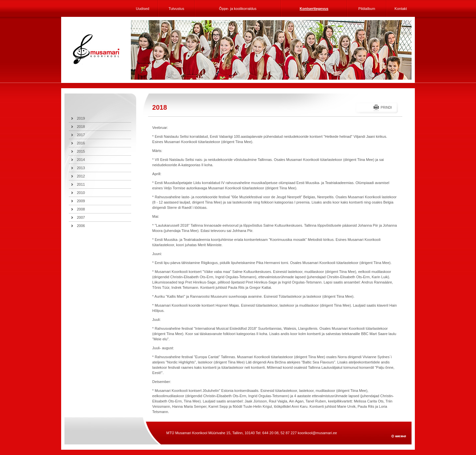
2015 (81, 151)
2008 (81, 209)
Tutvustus (176, 9)
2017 (81, 135)
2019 (81, 118)
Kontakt (401, 9)
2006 (81, 226)
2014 (81, 160)
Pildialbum (367, 9)
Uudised (142, 9)
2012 (81, 176)
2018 (81, 127)
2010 (81, 193)
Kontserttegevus (314, 9)
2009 (81, 201)
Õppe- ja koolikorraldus (238, 9)
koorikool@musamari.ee (317, 433)
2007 (81, 217)
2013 (81, 168)
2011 (81, 184)
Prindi (386, 108)
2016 (81, 143)
